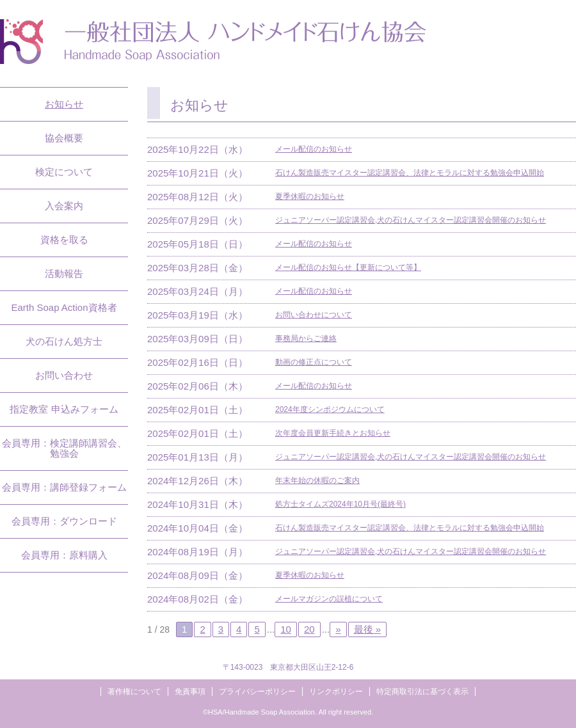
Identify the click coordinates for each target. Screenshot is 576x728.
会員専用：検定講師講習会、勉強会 (64, 448)
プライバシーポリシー (257, 692)
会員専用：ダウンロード (64, 521)
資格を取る (64, 240)
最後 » (368, 629)
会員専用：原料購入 (64, 555)
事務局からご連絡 (306, 338)
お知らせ (64, 104)
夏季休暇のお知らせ (310, 196)
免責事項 (190, 692)
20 (309, 629)
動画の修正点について (314, 362)
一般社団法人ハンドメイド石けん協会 (213, 42)
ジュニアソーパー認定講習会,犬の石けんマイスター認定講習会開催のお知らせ (411, 220)
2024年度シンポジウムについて (330, 409)
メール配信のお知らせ (314, 149)
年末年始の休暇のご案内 (317, 480)
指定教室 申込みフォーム (64, 409)
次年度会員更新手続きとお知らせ (333, 433)
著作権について (134, 692)
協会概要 (64, 138)
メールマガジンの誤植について (329, 599)
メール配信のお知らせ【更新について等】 (348, 267)
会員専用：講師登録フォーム (64, 487)
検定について (64, 172)
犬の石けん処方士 (64, 341)
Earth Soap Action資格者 (64, 307)
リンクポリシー (336, 692)
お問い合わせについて (314, 315)
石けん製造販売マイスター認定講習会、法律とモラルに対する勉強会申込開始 (410, 173)
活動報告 (64, 273)
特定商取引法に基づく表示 (422, 692)
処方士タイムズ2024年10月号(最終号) (340, 504)
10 (286, 629)
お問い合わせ (64, 375)
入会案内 (64, 206)
